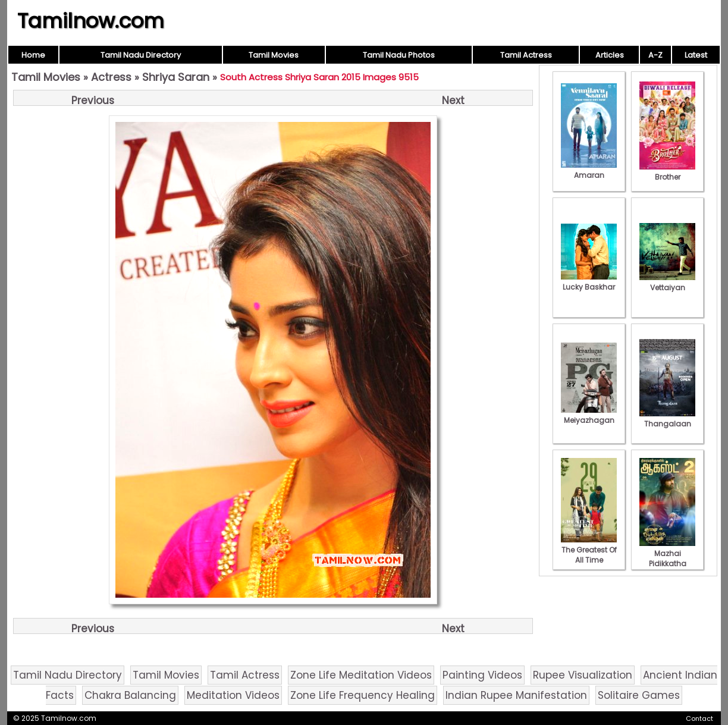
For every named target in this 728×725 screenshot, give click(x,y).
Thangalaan (667, 419)
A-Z (655, 55)
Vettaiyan (667, 283)
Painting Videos (482, 675)
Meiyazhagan (589, 415)
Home (33, 55)
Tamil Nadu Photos (399, 55)
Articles (610, 55)
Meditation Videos (233, 695)
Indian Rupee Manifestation (516, 695)
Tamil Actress (526, 55)
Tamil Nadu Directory (141, 55)
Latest (696, 55)
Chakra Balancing (130, 695)
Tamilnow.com (91, 21)
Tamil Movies (274, 55)
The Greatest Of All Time (589, 550)
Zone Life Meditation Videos (361, 675)
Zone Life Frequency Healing (363, 695)
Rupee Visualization (583, 675)
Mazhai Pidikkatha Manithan (667, 558)
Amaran (589, 170)
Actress (111, 77)
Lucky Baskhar (589, 282)
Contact (699, 718)
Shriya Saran (176, 77)
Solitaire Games (639, 695)
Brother (667, 172)
